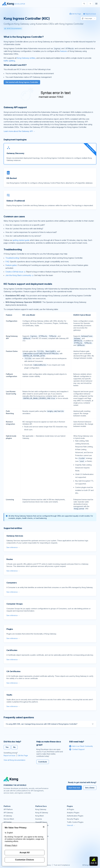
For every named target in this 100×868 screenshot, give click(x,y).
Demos (38, 843)
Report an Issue (9, 755)
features (64, 51)
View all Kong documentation (14, 760)
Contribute (43, 762)
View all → (71, 825)
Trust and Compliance (62, 865)
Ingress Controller (42, 825)
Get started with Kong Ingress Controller (22, 82)
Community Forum (42, 836)
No (14, 747)
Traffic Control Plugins (75, 822)
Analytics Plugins (73, 813)
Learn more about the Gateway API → (19, 131)
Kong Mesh (40, 816)
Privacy (48, 865)
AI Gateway (8, 816)
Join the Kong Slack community (18, 275)
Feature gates (11, 265)
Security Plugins (73, 819)
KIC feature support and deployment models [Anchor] (28, 284)
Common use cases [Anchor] (14, 217)
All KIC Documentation (13, 28)
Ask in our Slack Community (81, 746)
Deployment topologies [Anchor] (15, 140)
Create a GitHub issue (14, 272)
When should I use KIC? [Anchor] (15, 65)
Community (39, 833)
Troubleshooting (12, 258)
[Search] (84, 4)
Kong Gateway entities (26, 58)
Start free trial (74, 788)
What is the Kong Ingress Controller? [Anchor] (24, 37)
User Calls (39, 846)
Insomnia (39, 819)
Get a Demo (90, 788)
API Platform (8, 809)
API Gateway (8, 813)
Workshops (40, 849)
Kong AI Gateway (42, 813)
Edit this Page (23, 755)
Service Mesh (9, 819)
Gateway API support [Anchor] (15, 107)
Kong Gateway (41, 809)
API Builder (8, 822)
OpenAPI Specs (41, 822)
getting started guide (21, 240)
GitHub (38, 839)
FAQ (7, 262)
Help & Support (41, 852)
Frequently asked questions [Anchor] (19, 717)
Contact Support (77, 749)
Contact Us (39, 855)
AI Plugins (71, 809)
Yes (7, 747)
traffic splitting (9, 61)
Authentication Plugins (75, 816)
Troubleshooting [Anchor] (13, 249)
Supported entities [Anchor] (13, 528)
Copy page (87, 18)
